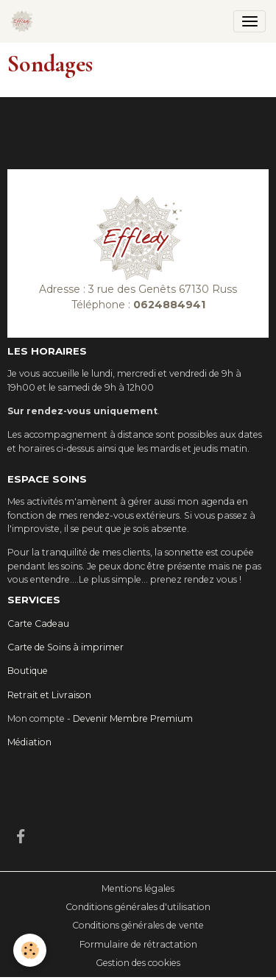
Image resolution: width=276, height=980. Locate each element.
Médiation (29, 742)
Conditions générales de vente (138, 925)
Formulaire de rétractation (138, 944)
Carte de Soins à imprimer (66, 647)
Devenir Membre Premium (133, 718)
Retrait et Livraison (49, 695)
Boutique (28, 671)
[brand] (25, 21)
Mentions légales (138, 888)
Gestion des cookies (138, 963)
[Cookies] (30, 950)
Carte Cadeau (38, 624)
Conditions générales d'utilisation (138, 907)
